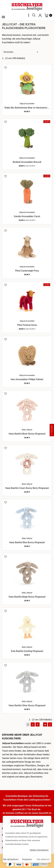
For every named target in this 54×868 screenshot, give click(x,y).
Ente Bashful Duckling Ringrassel (27, 651)
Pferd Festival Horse (27, 325)
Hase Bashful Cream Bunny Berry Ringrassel (27, 488)
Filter (52, 431)
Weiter (50, 725)
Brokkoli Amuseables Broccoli (27, 162)
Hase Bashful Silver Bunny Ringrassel (27, 705)
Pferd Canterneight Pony (27, 271)
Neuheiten (21, 52)
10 (45, 725)
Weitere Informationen (39, 850)
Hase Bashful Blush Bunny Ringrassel (27, 434)
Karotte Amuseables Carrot (27, 216)
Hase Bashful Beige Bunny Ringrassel (27, 597)
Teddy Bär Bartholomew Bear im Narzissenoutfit (27, 108)
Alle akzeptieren (11, 859)
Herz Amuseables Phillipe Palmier (27, 379)
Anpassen (27, 859)
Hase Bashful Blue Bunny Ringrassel (27, 542)
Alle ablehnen (43, 859)
